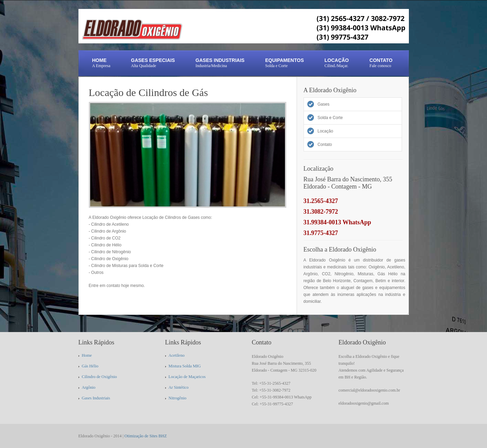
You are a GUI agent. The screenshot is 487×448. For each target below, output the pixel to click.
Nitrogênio (178, 398)
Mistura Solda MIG (185, 366)
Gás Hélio (90, 366)
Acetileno (177, 355)
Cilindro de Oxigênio (99, 377)
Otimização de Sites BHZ (146, 436)
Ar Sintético (179, 387)
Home (87, 355)
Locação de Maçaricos (187, 377)
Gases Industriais (96, 398)
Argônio (89, 387)
